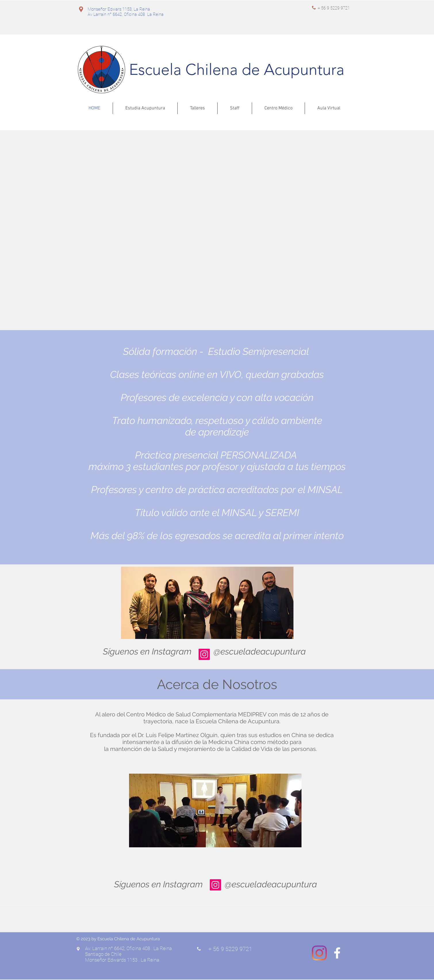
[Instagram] (204, 654)
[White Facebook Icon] (337, 953)
